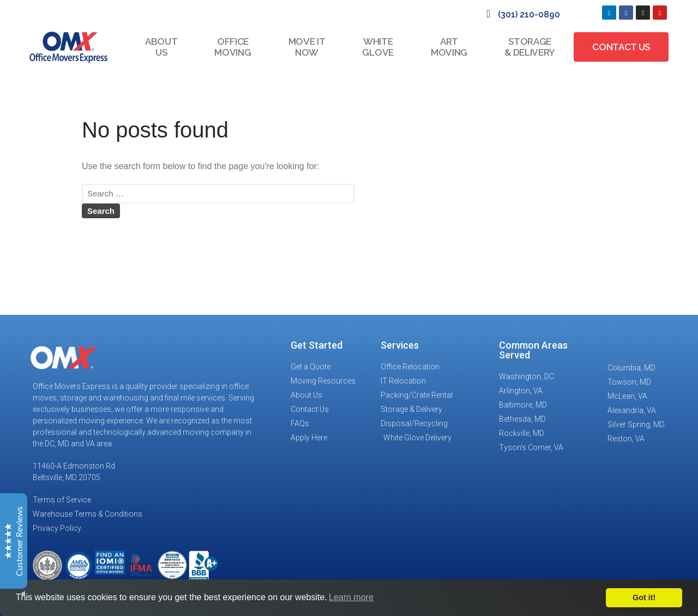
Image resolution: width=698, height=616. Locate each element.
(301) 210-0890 (529, 14)
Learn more (351, 597)
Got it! (644, 597)
